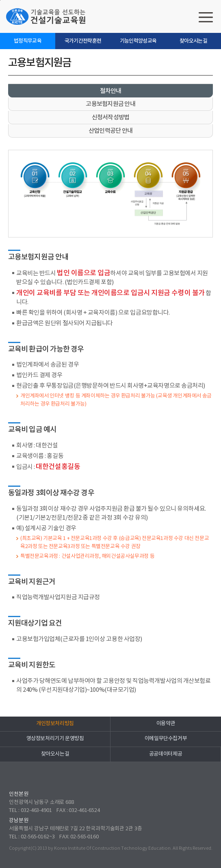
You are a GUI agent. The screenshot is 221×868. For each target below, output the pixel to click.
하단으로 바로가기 (0, 0)
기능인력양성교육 (138, 41)
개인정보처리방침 (55, 724)
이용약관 (166, 724)
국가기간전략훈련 (83, 41)
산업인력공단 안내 (110, 131)
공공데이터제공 (166, 754)
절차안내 (111, 91)
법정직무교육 (28, 41)
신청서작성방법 (111, 118)
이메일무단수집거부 (166, 739)
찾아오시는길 (193, 41)
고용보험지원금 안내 (110, 104)
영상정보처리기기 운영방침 (55, 739)
